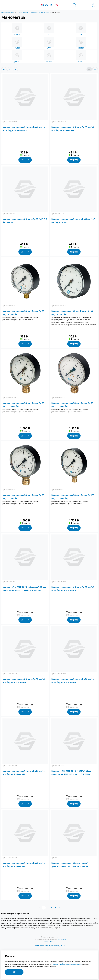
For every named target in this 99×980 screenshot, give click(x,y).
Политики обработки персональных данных (67, 964)
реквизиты (62, 940)
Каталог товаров (23, 13)
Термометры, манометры (40, 13)
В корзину (25, 160)
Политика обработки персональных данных (49, 946)
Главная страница (8, 13)
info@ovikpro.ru (50, 942)
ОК (14, 972)
